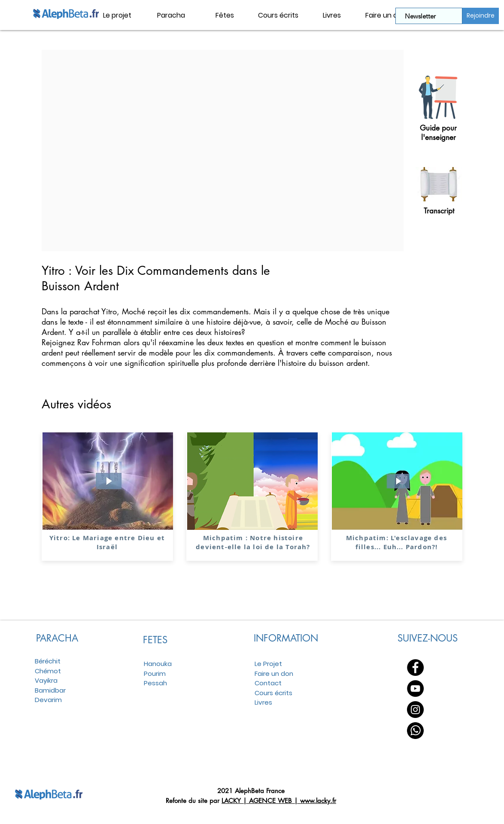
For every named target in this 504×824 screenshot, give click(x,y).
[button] (171, 15)
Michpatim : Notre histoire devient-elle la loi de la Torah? (253, 542)
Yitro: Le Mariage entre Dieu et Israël (107, 542)
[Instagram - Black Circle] (415, 710)
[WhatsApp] (415, 731)
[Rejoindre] (481, 16)
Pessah (155, 683)
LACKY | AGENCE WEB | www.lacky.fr (279, 801)
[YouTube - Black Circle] (415, 689)
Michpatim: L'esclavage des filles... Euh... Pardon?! (396, 542)
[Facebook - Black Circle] (415, 667)
